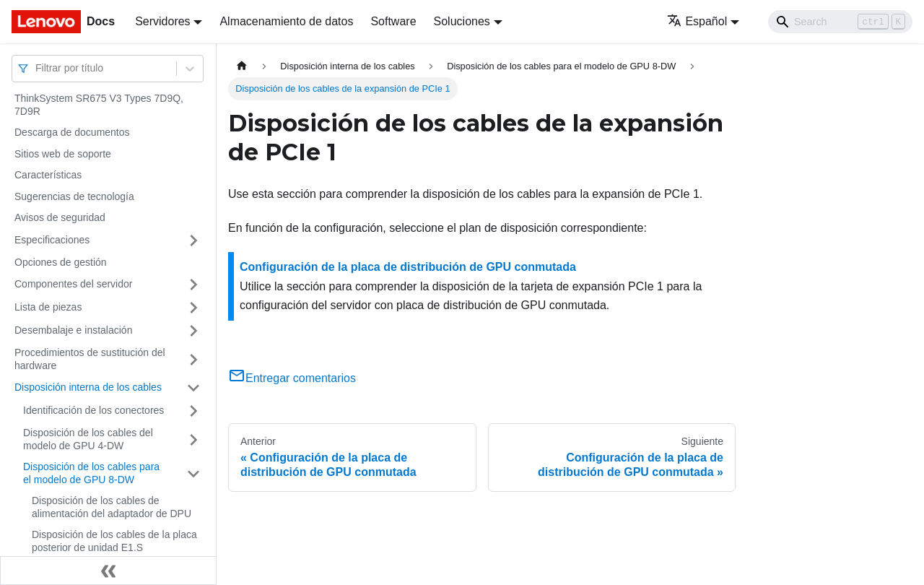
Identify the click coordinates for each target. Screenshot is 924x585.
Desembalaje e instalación (73, 330)
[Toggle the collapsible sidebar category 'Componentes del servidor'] (193, 285)
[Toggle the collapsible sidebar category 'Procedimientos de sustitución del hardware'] (193, 359)
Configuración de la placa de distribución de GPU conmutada (408, 267)
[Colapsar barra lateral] (108, 571)
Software (393, 21)
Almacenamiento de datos (286, 21)
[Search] (840, 22)
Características (48, 175)
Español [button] (697, 21)
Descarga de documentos (72, 132)
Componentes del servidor (73, 284)
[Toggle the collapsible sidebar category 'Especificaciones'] (193, 240)
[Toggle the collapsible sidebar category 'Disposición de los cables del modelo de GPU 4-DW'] (193, 439)
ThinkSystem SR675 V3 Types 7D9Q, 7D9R (99, 105)
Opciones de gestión (61, 262)
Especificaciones (52, 240)
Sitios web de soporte (63, 154)
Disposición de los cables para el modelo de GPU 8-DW (91, 473)
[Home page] (242, 66)
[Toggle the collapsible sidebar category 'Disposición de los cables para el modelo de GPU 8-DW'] (193, 473)
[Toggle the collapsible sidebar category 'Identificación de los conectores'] (193, 411)
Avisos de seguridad (60, 217)
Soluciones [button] (462, 21)
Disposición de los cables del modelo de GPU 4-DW (88, 439)
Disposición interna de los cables (88, 387)
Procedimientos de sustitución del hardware (90, 359)
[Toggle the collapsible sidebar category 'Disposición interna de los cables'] (193, 388)
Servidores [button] (162, 21)
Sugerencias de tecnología (74, 196)
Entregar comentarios (292, 378)
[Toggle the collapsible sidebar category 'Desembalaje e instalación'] (193, 331)
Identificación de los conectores (93, 410)
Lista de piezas (48, 307)
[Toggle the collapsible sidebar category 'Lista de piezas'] (193, 308)
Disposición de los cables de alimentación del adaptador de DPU (112, 507)
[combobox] (37, 68)
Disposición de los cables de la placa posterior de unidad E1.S (114, 541)
